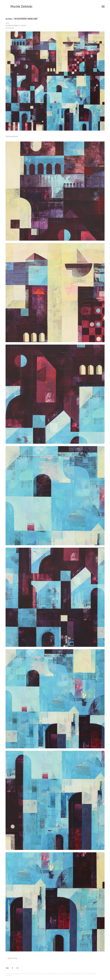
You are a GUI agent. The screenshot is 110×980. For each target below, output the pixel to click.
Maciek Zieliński (21, 7)
